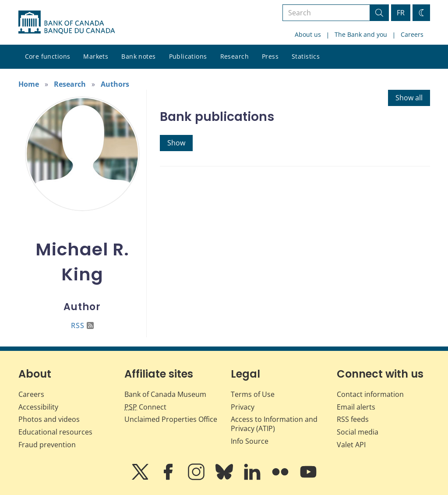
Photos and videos (49, 419)
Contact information (370, 394)
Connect (145, 407)
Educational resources (55, 432)
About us (308, 34)
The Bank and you (361, 34)
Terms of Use (253, 394)
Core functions (48, 56)
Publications (188, 56)
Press (270, 56)
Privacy (243, 407)
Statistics (306, 56)
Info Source (250, 441)
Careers (412, 34)
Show (176, 143)
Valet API (351, 445)
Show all (409, 98)
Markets (96, 56)
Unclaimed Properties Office (171, 419)
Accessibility (38, 407)
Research (235, 56)
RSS (82, 325)
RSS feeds (353, 419)
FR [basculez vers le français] (401, 13)
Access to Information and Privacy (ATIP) (274, 424)
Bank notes (138, 56)
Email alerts (356, 407)
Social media (358, 432)
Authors (115, 84)
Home (29, 84)
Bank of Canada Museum (165, 394)
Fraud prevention (47, 445)
